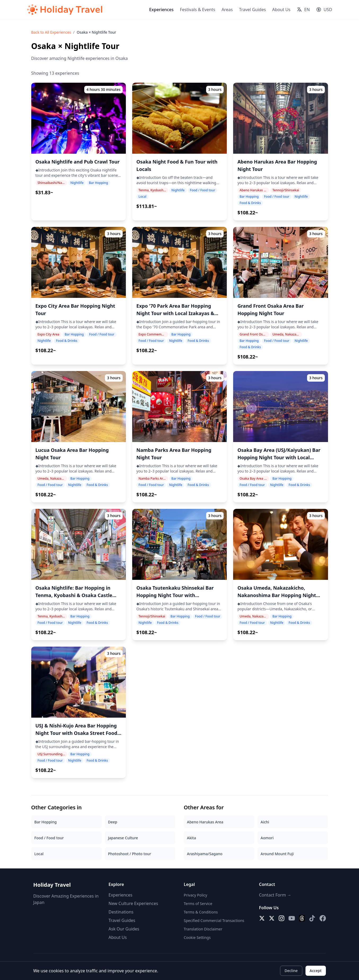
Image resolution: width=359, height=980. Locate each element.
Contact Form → (275, 895)
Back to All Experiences (51, 32)
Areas (227, 10)
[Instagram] (282, 918)
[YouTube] (292, 918)
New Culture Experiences (133, 903)
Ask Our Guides (124, 929)
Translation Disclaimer (203, 929)
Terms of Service (198, 904)
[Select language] (303, 10)
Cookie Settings (197, 937)
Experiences (161, 10)
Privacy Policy (196, 895)
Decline (291, 971)
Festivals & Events (198, 10)
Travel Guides (252, 10)
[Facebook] (323, 918)
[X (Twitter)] (262, 918)
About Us (281, 10)
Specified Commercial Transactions (214, 921)
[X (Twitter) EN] (272, 918)
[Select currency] (324, 10)
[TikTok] (312, 918)
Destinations (121, 912)
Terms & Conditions (201, 912)
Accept (316, 971)
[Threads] (302, 918)
